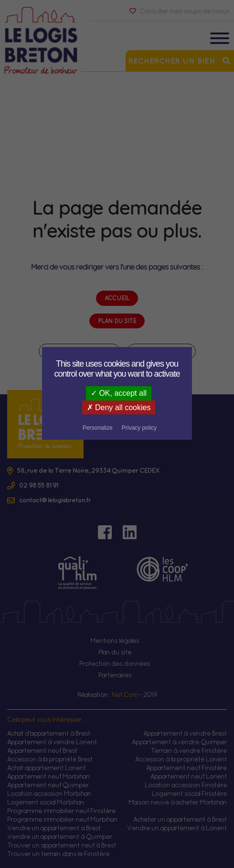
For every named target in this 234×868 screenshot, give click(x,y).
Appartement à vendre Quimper (179, 742)
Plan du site (115, 652)
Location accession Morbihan (49, 793)
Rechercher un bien (180, 61)
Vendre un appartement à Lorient (177, 828)
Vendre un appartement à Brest (54, 828)
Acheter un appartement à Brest (180, 819)
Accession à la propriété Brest (50, 759)
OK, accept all (119, 393)
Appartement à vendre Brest (185, 733)
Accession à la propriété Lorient (181, 759)
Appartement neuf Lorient (189, 776)
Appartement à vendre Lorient (52, 742)
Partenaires (115, 675)
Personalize (158, 408)
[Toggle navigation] (220, 40)
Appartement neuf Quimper (48, 785)
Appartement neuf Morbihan (48, 776)
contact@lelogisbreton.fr (55, 500)
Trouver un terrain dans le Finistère (58, 854)
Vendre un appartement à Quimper (60, 836)
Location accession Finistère (186, 785)
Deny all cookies (96, 407)
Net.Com (125, 694)
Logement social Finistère (189, 793)
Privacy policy (117, 421)
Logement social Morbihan (46, 802)
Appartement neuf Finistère (186, 768)
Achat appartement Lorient (47, 768)
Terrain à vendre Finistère (189, 750)
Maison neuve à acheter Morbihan (178, 802)
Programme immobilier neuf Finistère (61, 811)
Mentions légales (115, 640)
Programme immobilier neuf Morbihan (62, 819)
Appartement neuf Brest (42, 750)
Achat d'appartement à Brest (49, 733)
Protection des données (115, 663)
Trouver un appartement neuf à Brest (62, 845)
